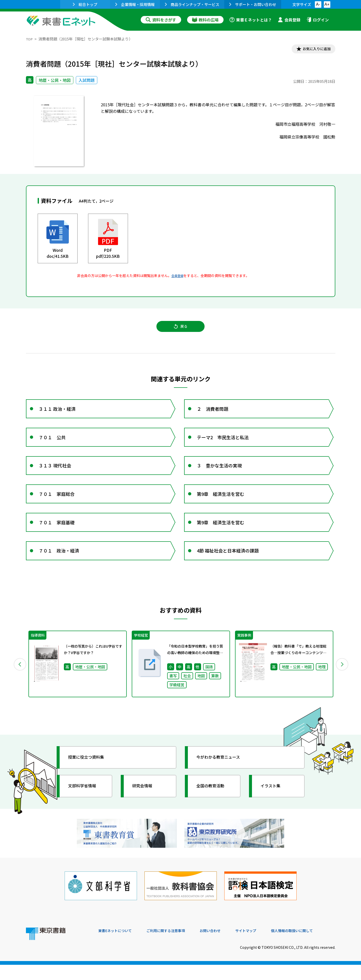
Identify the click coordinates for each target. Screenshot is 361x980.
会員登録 (289, 20)
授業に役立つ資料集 (90, 779)
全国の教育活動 (214, 807)
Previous (19, 685)
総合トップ (85, 4)
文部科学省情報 (85, 807)
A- (318, 4)
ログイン (318, 20)
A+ (327, 4)
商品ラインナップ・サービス (192, 4)
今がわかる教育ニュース (222, 779)
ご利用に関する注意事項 (173, 946)
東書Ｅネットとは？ (251, 20)
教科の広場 (205, 20)
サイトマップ (261, 946)
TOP (30, 39)
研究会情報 (145, 807)
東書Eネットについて (118, 946)
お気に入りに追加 (314, 49)
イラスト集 (273, 807)
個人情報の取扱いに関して (311, 946)
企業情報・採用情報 (135, 4)
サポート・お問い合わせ (253, 4)
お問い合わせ (222, 946)
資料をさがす (161, 20)
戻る (181, 330)
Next (343, 685)
